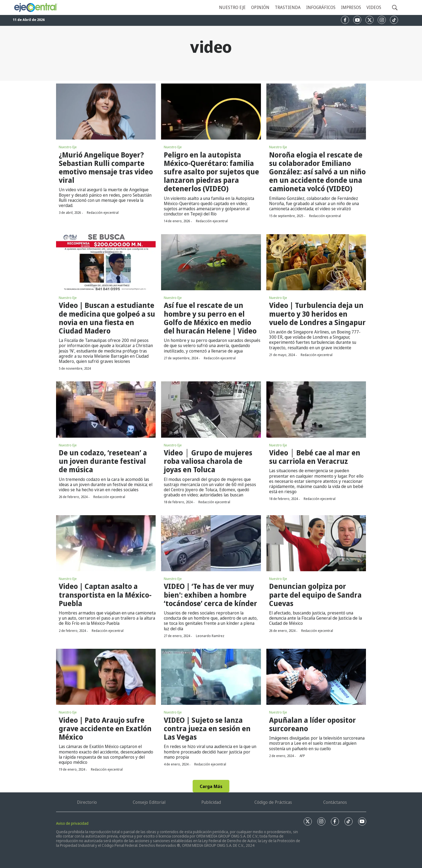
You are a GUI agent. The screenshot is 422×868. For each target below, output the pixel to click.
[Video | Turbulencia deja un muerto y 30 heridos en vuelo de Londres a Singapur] (316, 262)
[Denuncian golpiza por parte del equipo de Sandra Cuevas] (316, 543)
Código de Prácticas (273, 802)
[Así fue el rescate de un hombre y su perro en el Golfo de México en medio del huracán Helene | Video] (211, 262)
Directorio (87, 802)
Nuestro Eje (68, 147)
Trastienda (288, 7)
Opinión (260, 7)
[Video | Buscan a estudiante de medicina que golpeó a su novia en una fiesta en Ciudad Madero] (106, 262)
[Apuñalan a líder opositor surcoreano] (316, 677)
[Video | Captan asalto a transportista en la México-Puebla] (106, 543)
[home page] (36, 7)
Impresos (351, 7)
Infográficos (321, 7)
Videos (374, 7)
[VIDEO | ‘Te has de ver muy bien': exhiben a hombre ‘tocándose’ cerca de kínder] (211, 543)
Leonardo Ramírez (210, 636)
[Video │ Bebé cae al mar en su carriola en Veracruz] (316, 409)
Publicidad (211, 802)
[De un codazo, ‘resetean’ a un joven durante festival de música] (106, 409)
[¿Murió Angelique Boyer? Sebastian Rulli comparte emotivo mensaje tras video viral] (106, 112)
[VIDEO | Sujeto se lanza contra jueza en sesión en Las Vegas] (211, 677)
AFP (302, 756)
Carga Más (211, 786)
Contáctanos (335, 802)
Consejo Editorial (149, 802)
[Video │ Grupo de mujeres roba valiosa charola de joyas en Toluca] (211, 409)
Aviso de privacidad (72, 823)
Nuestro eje (232, 7)
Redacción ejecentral (103, 213)
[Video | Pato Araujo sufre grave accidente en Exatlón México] (106, 677)
